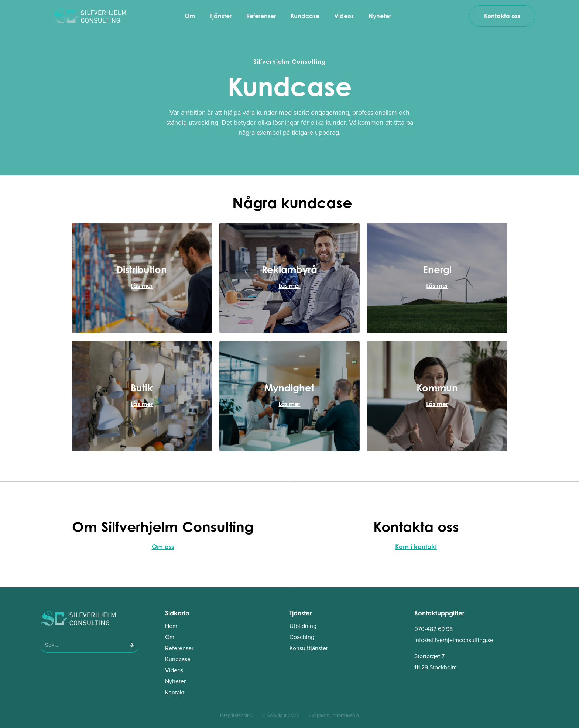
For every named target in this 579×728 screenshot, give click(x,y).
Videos (344, 16)
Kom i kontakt (416, 547)
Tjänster (221, 16)
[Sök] (132, 645)
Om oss (163, 547)
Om (190, 16)
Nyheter (380, 16)
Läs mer (142, 286)
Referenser (261, 16)
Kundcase (305, 16)
